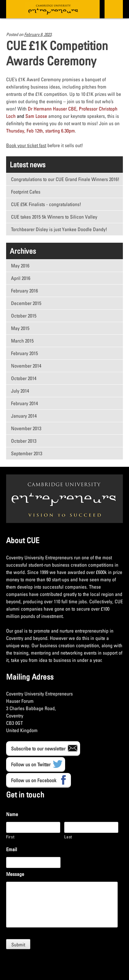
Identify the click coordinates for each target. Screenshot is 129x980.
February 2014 (24, 403)
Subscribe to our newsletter (38, 749)
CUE (53, 9)
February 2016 (24, 291)
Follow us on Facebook (34, 780)
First (10, 837)
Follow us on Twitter (31, 764)
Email (12, 849)
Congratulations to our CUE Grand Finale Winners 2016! (65, 179)
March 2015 (22, 341)
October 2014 (24, 378)
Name (12, 814)
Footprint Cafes (26, 192)
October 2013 (24, 441)
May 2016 (20, 266)
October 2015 (24, 316)
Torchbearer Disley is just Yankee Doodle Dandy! (59, 229)
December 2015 (26, 303)
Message (15, 874)
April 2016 (21, 278)
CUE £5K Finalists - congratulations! (46, 204)
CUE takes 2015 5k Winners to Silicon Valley (54, 217)
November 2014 (26, 366)
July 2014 (20, 391)
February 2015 (24, 353)
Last (68, 837)
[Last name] (91, 827)
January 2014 (24, 416)
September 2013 (27, 453)
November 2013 (26, 428)
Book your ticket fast (26, 145)
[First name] (33, 827)
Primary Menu (113, 9)
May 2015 (20, 328)
